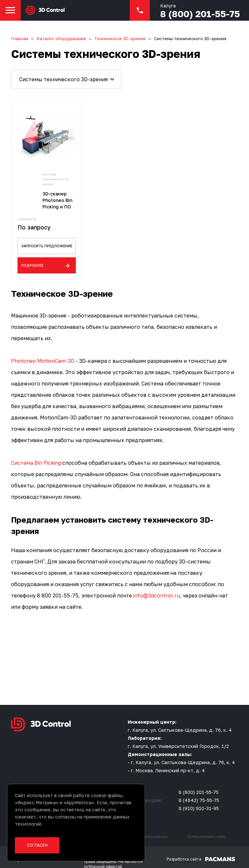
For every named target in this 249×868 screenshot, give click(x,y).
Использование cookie (206, 829)
